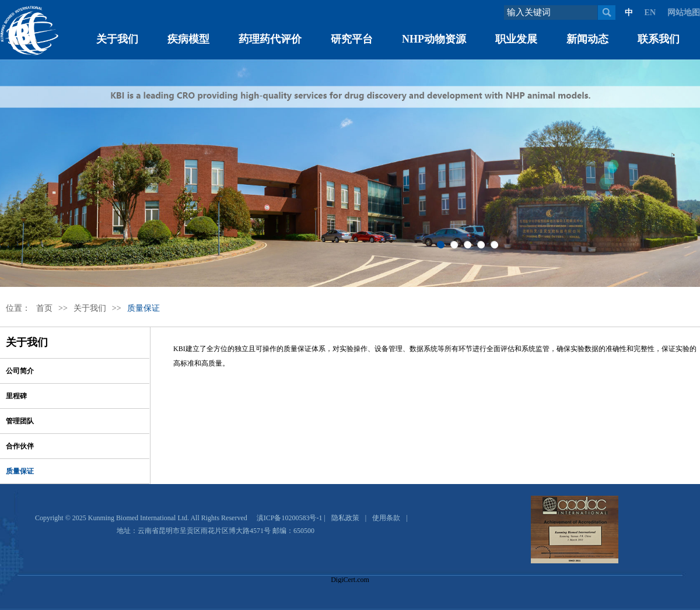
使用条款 (386, 518)
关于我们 (117, 39)
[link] (350, 559)
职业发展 (516, 39)
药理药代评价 (270, 39)
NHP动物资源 (434, 39)
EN (650, 13)
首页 (44, 308)
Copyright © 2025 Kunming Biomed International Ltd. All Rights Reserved (141, 518)
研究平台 (352, 39)
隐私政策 (345, 518)
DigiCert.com (350, 580)
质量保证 (143, 308)
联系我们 (659, 39)
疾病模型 (188, 39)
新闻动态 (587, 39)
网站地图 (684, 13)
